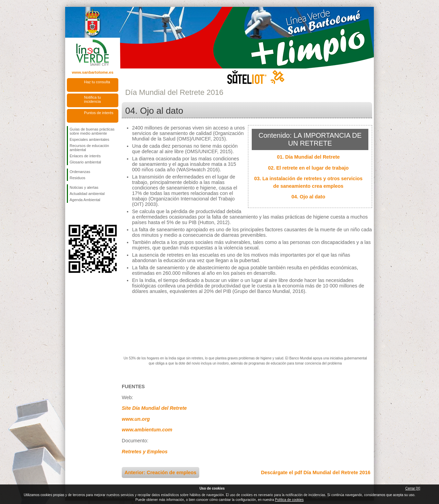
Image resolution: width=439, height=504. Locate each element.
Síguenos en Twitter (82, 214)
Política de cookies (289, 500)
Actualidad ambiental (87, 194)
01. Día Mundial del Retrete (308, 157)
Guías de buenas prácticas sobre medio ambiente (92, 131)
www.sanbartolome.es (92, 72)
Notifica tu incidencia (92, 99)
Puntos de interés (99, 113)
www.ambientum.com (147, 430)
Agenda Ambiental (85, 200)
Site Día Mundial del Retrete (154, 408)
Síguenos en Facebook (71, 214)
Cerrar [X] (413, 488)
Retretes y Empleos (145, 452)
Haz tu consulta (97, 82)
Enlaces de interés (85, 156)
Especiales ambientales (90, 139)
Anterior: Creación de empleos (161, 472)
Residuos (78, 178)
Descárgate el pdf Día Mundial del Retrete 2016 (316, 472)
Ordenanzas (80, 172)
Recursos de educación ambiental (89, 148)
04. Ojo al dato (308, 197)
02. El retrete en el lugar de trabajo (308, 168)
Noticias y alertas (84, 187)
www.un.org (136, 419)
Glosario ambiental (85, 162)
